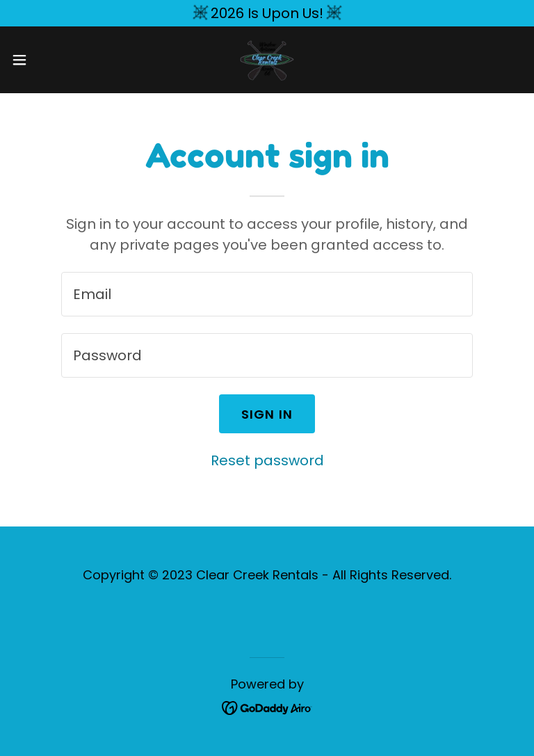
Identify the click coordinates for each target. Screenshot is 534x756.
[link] (267, 60)
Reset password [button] (267, 460)
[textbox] (267, 294)
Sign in (267, 414)
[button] (45, 60)
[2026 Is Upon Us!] (267, 13)
